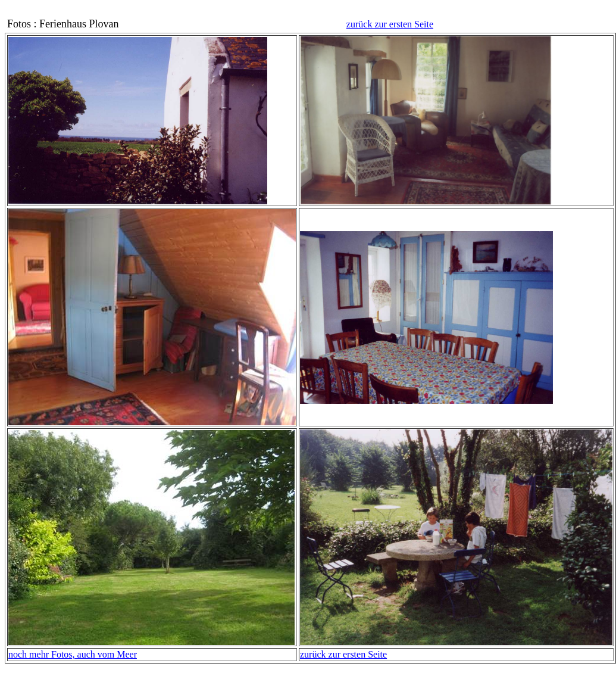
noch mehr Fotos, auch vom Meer (73, 654)
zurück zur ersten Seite (390, 24)
